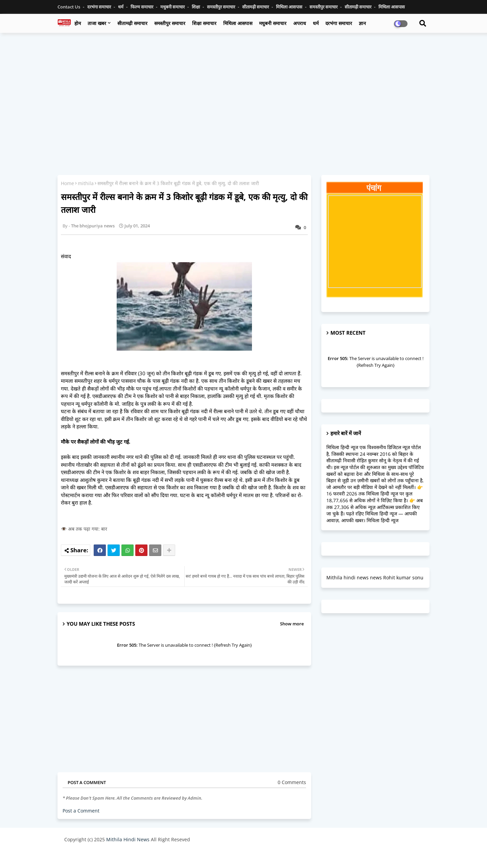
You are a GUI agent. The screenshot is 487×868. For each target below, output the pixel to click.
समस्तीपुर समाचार (222, 7)
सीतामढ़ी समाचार (256, 7)
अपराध (300, 23)
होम (78, 23)
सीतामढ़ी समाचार (132, 23)
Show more (292, 624)
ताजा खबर (97, 23)
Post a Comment (81, 811)
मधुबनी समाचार (173, 7)
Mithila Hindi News (128, 839)
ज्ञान (362, 23)
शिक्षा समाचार (204, 23)
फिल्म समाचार (142, 7)
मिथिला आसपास (290, 7)
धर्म (121, 7)
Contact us (69, 7)
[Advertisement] (243, 87)
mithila (86, 183)
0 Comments (292, 782)
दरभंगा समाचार (100, 7)
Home (67, 183)
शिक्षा (196, 7)
